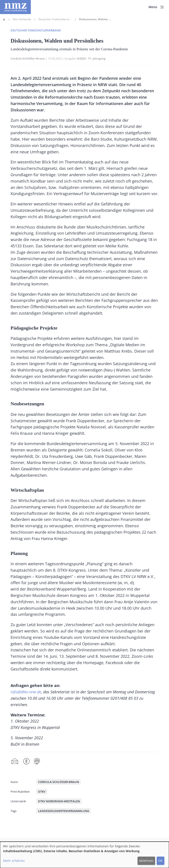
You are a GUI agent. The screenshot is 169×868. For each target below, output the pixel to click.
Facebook (26, 761)
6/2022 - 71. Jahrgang (91, 58)
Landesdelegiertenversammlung (64, 811)
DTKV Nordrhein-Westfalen (59, 801)
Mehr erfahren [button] (14, 861)
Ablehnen (146, 861)
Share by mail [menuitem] (15, 761)
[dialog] (84, 855)
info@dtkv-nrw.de (26, 692)
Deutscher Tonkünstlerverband (55, 19)
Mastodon (37, 761)
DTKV (42, 792)
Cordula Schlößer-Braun (28, 58)
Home (4, 20)
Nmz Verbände (22, 19)
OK (160, 861)
